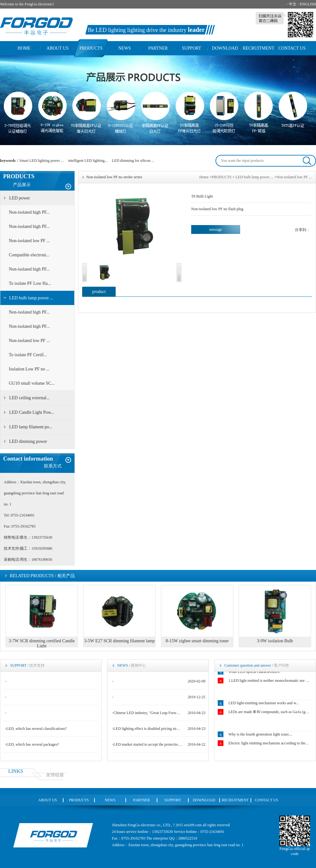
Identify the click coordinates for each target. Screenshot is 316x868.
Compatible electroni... (29, 255)
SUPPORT (192, 48)
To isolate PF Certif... (28, 355)
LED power (20, 198)
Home (204, 177)
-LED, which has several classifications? (36, 729)
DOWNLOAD (225, 48)
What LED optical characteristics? (255, 672)
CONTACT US (292, 48)
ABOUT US (57, 48)
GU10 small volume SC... (32, 383)
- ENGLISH (307, 4)
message (216, 229)
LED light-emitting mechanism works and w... (264, 703)
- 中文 (292, 4)
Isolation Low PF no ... (29, 369)
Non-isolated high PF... (29, 212)
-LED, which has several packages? (32, 744)
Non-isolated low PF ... (29, 241)
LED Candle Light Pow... (32, 412)
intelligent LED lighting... (88, 161)
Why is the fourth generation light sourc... (260, 735)
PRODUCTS (91, 48)
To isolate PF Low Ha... (30, 283)
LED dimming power (28, 441)
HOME (24, 48)
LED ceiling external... (29, 398)
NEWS (125, 48)
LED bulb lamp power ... (31, 298)
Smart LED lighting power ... (41, 161)
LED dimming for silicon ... (133, 161)
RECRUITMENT (258, 48)
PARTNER (158, 48)
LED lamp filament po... (31, 427)
